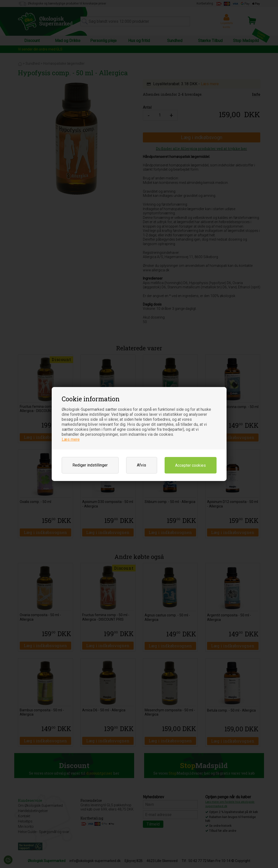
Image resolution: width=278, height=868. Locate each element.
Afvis (141, 465)
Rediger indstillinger (90, 465)
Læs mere (71, 439)
